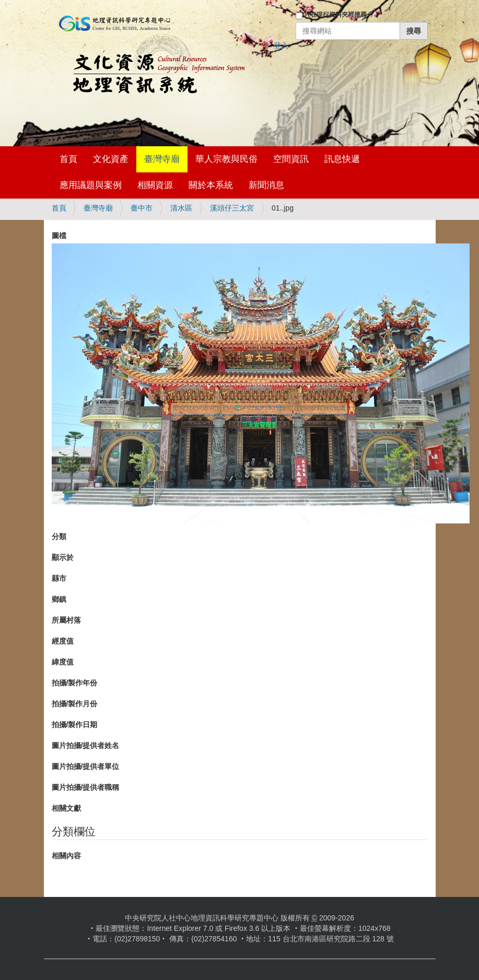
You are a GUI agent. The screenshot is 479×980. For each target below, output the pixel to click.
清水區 (181, 208)
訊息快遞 (342, 159)
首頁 (68, 159)
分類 (59, 536)
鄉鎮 (59, 599)
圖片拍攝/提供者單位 (86, 766)
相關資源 (155, 185)
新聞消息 (266, 185)
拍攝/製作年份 (75, 683)
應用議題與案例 (91, 185)
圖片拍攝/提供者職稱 (86, 787)
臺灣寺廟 (162, 159)
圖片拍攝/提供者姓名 (86, 745)
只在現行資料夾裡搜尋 (335, 15)
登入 (281, 45)
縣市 (59, 578)
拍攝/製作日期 (75, 725)
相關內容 (66, 856)
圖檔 (59, 236)
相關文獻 (66, 808)
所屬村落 (66, 620)
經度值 (63, 641)
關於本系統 (211, 185)
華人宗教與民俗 (226, 159)
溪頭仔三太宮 (232, 208)
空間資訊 (291, 159)
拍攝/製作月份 (75, 704)
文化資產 (111, 159)
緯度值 (63, 662)
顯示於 (63, 557)
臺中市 (142, 208)
